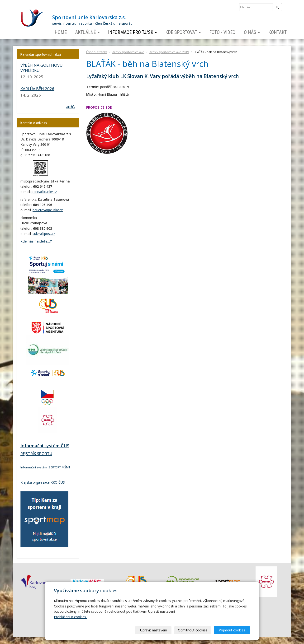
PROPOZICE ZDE (99, 107)
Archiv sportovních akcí (128, 52)
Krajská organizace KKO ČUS (43, 482)
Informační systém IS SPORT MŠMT (45, 467)
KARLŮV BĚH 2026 (37, 89)
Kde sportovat (183, 32)
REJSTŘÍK (28, 454)
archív (71, 107)
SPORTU (44, 454)
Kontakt (278, 32)
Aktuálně (87, 32)
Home (61, 32)
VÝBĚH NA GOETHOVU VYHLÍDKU (42, 68)
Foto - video (222, 32)
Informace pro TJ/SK (132, 32)
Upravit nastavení (154, 630)
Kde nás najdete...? (36, 241)
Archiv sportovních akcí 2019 (169, 52)
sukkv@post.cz (44, 234)
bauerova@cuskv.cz (48, 210)
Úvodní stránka (97, 52)
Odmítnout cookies (193, 630)
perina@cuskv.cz (44, 192)
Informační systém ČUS (45, 446)
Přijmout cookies (232, 630)
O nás (252, 32)
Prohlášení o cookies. (70, 617)
